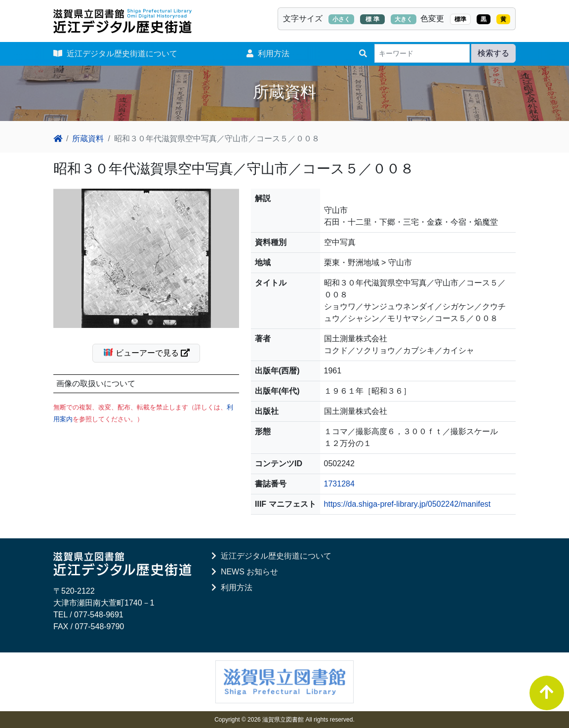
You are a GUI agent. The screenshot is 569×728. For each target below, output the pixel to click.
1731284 (339, 484)
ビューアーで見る (150, 352)
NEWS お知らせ (245, 572)
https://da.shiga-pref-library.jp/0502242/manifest (407, 504)
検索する (493, 53)
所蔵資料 (88, 139)
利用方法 (268, 54)
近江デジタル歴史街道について (115, 54)
